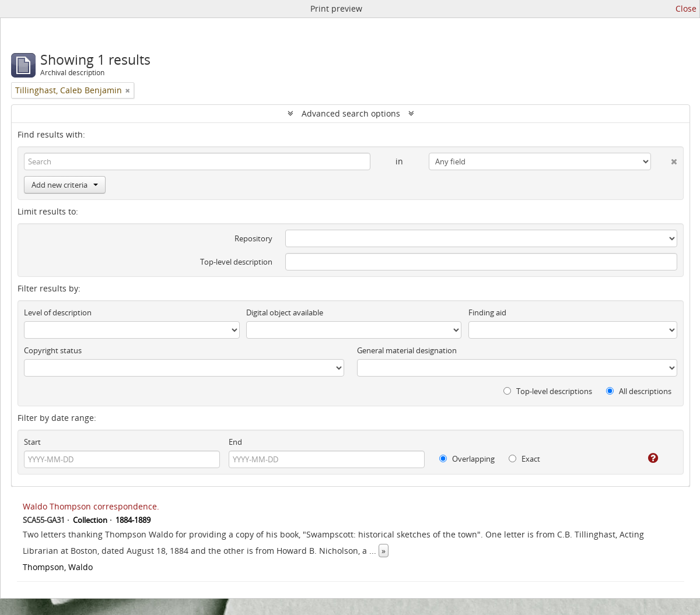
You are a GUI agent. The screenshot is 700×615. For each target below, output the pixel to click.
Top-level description (236, 262)
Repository (253, 238)
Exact (524, 459)
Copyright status (53, 350)
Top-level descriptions (548, 391)
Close (686, 8)
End (235, 442)
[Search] (197, 161)
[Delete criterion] (664, 159)
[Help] (645, 458)
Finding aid (487, 312)
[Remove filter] (128, 90)
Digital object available (285, 312)
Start (32, 442)
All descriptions (639, 391)
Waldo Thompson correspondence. (91, 506)
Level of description (58, 312)
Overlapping (467, 459)
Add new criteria (65, 185)
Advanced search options (351, 113)
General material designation (407, 350)
